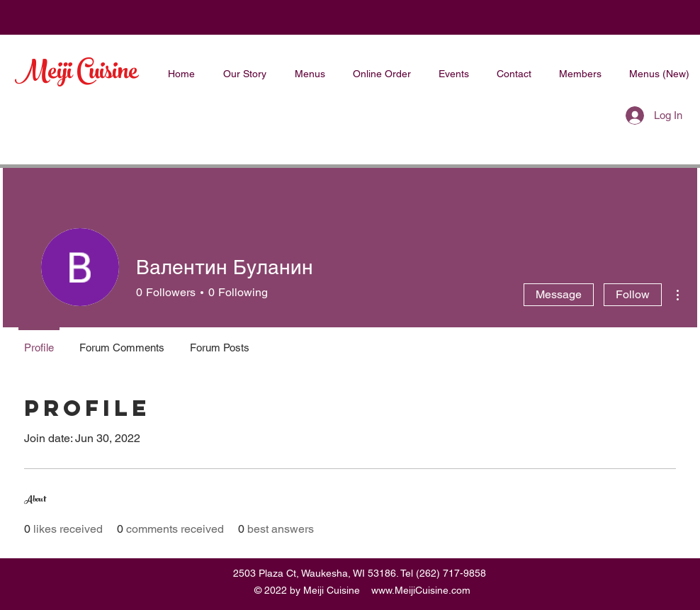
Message (559, 294)
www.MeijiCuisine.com (421, 590)
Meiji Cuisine (77, 74)
